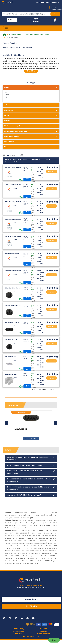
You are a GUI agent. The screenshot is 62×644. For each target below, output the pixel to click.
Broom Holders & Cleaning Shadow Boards (37, 520)
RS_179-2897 (17, 202)
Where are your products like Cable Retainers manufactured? (31, 472)
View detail (52, 171)
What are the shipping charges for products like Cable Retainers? (31, 458)
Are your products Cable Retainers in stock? (31, 495)
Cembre (31, 95)
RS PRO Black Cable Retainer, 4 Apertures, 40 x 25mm (30, 556)
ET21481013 (9, 219)
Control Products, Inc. (36, 515)
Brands (31, 87)
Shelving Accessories (20, 528)
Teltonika (22, 515)
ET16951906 (9, 288)
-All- (31, 92)
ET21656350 (9, 236)
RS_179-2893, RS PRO (22, 429)
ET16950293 (9, 322)
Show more (27, 179)
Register (36, 21)
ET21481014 (9, 202)
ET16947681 (9, 305)
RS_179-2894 (17, 167)
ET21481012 (9, 167)
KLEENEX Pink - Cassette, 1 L (38, 538)
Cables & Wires (15, 35)
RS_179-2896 (17, 219)
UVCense (26, 518)
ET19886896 (9, 357)
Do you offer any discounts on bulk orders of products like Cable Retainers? (31, 480)
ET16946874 (9, 340)
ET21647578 (9, 271)
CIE (31, 97)
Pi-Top (49, 515)
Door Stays (20, 523)
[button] (55, 20)
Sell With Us (31, 606)
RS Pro (31, 99)
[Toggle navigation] (6, 28)
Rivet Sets (48, 523)
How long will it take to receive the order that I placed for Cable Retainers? (31, 488)
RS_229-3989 (17, 271)
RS (45, 513)
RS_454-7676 (17, 236)
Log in (35, 19)
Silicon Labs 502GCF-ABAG (27, 541)
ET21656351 (9, 254)
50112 (15, 374)
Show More (31, 71)
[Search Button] (55, 14)
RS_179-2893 (17, 185)
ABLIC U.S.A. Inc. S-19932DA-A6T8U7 (29, 546)
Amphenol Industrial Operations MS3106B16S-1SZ (29, 543)
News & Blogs (31, 599)
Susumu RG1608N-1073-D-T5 (32, 536)
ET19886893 (9, 374)
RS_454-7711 (17, 254)
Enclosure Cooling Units (28, 525)
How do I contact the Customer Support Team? (31, 465)
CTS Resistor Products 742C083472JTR (35, 530)
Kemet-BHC (35, 513)
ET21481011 (9, 185)
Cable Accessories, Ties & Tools (37, 35)
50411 (15, 357)
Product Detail (31, 438)
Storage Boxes (45, 525)
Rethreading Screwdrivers (34, 523)
